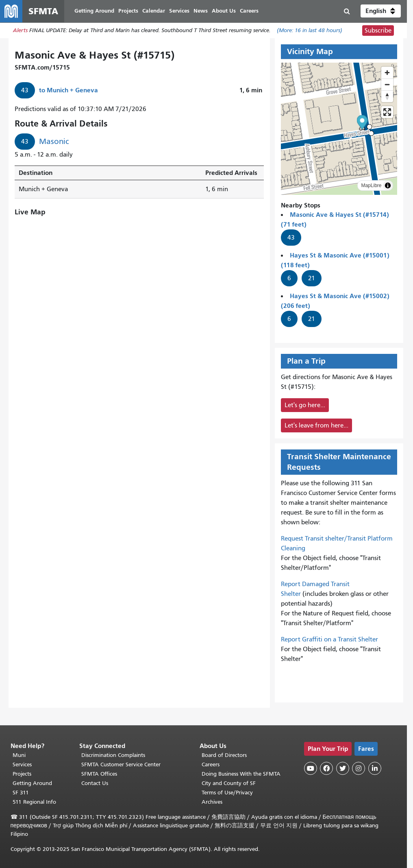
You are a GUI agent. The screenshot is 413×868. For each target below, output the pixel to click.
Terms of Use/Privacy (227, 793)
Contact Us (95, 783)
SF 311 (21, 793)
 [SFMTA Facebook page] (326, 768)
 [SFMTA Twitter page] (343, 768)
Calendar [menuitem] (154, 11)
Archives (212, 802)
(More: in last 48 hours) (310, 31)
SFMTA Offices (99, 774)
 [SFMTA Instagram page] (359, 768)
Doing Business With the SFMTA (241, 774)
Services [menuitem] (180, 11)
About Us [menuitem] (224, 11)
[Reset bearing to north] (387, 97)
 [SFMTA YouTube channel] (311, 768)
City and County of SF (229, 783)
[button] (381, 11)
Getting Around (32, 783)
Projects (22, 774)
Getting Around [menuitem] (95, 11)
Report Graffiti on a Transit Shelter (329, 640)
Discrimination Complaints (113, 755)
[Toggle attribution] (388, 186)
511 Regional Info (34, 802)
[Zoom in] (387, 73)
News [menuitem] (201, 11)
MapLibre (371, 186)
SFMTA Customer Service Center (121, 764)
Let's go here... (305, 406)
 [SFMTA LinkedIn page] (375, 768)
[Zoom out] (387, 85)
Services (22, 764)
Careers (211, 764)
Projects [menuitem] (129, 11)
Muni (19, 755)
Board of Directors (224, 755)
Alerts (20, 31)
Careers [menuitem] (250, 11)
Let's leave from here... (316, 426)
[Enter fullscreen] (387, 112)
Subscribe (378, 31)
